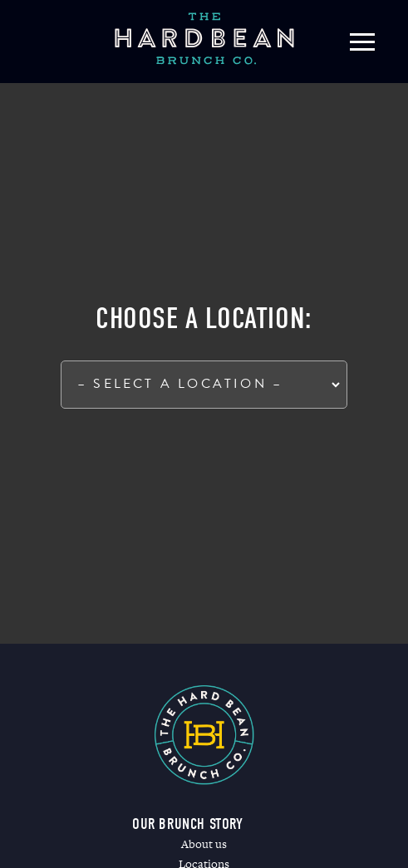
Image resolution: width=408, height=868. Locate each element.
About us (204, 844)
